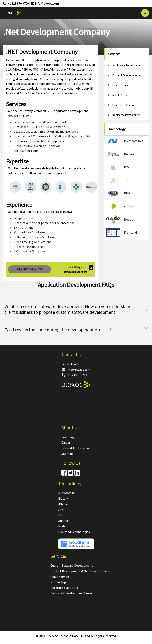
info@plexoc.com (76, 370)
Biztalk (63, 498)
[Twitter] (71, 474)
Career (66, 442)
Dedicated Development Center (72, 593)
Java (61, 510)
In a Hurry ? (76, 267)
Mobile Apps (59, 582)
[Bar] (145, 13)
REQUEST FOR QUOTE (29, 269)
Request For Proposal (76, 448)
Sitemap (67, 454)
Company (68, 437)
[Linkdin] (77, 474)
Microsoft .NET (68, 493)
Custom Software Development (72, 565)
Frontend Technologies (74, 532)
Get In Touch (70, 364)
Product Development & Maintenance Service (81, 571)
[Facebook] (64, 474)
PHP (61, 515)
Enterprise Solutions (65, 588)
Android (63, 521)
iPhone (63, 504)
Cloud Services (60, 577)
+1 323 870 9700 (74, 375)
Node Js (64, 526)
